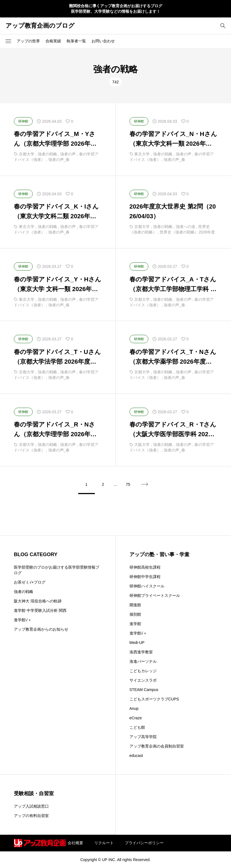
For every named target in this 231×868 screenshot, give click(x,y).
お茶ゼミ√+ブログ (30, 582)
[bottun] (223, 26)
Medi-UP (137, 643)
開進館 (135, 605)
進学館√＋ (23, 620)
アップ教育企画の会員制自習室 (157, 746)
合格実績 (53, 41)
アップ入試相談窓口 (31, 806)
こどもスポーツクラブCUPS (154, 699)
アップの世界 (28, 41)
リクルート (104, 843)
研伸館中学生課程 (145, 577)
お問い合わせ (103, 41)
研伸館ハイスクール (147, 586)
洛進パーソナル (143, 661)
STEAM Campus (144, 690)
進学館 (135, 624)
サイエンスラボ (143, 680)
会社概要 (75, 843)
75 (128, 484)
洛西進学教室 (141, 652)
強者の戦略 (24, 592)
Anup (134, 708)
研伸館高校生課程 (145, 567)
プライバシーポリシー (144, 843)
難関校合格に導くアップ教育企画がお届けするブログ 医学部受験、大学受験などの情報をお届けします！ (116, 9)
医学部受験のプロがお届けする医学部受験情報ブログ (57, 570)
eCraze (136, 718)
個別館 (135, 614)
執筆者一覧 (76, 41)
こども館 (137, 727)
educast (136, 756)
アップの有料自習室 (31, 816)
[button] (8, 41)
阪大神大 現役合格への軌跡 (38, 601)
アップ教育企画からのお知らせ (41, 629)
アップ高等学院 (143, 737)
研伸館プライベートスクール (155, 595)
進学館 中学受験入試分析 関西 (40, 610)
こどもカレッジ (143, 671)
